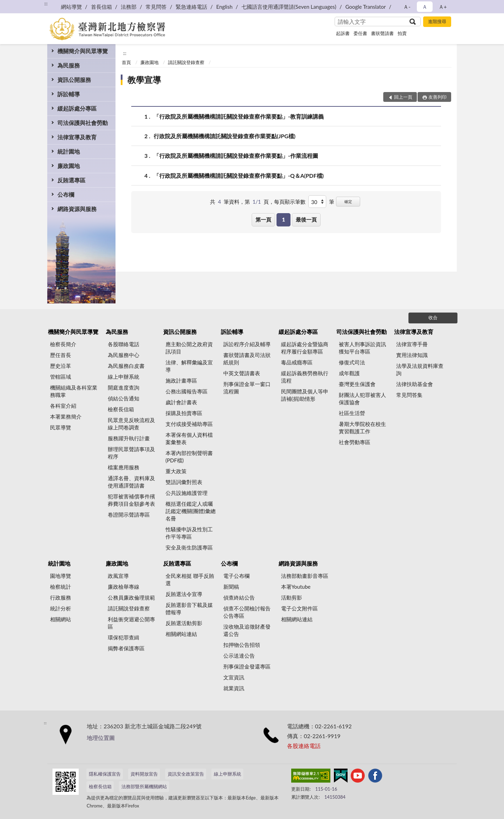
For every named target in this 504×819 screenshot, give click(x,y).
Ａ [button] (425, 7)
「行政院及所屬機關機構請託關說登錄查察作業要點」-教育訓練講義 (239, 116)
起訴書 (343, 33)
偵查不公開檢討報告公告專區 (247, 612)
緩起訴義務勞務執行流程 (305, 377)
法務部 (129, 7)
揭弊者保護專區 (126, 648)
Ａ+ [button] (443, 7)
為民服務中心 (124, 355)
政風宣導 (118, 576)
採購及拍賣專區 (184, 413)
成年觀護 (349, 373)
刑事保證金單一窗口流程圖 (247, 388)
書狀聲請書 (382, 33)
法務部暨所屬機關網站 (144, 786)
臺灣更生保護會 (357, 384)
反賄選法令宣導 (184, 594)
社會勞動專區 (355, 442)
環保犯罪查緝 (124, 637)
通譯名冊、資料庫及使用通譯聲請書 (131, 482)
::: (46, 3)
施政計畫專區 (181, 380)
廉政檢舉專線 (124, 587)
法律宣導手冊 (412, 344)
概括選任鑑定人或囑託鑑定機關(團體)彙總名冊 (191, 511)
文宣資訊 (234, 677)
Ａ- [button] (407, 7)
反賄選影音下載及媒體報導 (189, 608)
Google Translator (366, 7)
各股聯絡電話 (124, 344)
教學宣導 (144, 80)
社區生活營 (352, 413)
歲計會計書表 (181, 402)
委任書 (360, 33)
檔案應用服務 (124, 467)
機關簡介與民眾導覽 (83, 51)
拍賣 (402, 33)
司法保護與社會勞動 (83, 123)
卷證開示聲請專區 (129, 514)
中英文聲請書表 (242, 373)
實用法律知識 (412, 355)
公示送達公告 (239, 656)
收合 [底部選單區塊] (433, 317)
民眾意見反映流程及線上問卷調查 (131, 424)
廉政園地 (69, 166)
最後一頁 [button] (306, 219)
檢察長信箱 (121, 409)
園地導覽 (61, 576)
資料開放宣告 (144, 774)
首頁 (126, 62)
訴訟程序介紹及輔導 (247, 344)
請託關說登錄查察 (186, 62)
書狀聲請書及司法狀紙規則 (247, 359)
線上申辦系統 (124, 377)
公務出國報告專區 (187, 391)
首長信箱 (101, 7)
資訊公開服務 (74, 80)
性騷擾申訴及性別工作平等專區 (189, 533)
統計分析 (61, 608)
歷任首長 (61, 355)
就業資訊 (234, 688)
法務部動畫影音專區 (305, 576)
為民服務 (69, 65)
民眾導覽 (61, 427)
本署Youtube (296, 587)
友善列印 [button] (437, 97)
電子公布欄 (236, 576)
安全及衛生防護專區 (189, 547)
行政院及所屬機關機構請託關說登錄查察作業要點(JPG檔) (225, 136)
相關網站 (61, 619)
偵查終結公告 (239, 597)
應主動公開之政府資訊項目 (189, 348)
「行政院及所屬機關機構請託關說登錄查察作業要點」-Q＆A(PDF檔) (239, 176)
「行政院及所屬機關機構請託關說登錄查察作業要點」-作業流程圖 (236, 156)
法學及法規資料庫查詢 (420, 369)
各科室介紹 (63, 406)
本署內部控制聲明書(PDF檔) (189, 457)
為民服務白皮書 (126, 366)
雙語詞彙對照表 (184, 482)
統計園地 (69, 151)
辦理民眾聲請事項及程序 (131, 453)
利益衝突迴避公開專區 (131, 623)
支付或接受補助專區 (189, 424)
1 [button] (284, 219)
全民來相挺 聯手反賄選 (190, 579)
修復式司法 (352, 362)
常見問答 (156, 7)
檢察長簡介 (63, 344)
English (225, 7)
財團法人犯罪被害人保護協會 (362, 398)
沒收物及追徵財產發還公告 (247, 630)
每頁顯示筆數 (290, 202)
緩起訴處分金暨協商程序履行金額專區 (305, 348)
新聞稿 (231, 587)
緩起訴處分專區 (77, 108)
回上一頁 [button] (403, 97)
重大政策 (176, 471)
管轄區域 (61, 377)
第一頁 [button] (263, 219)
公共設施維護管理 (187, 493)
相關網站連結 (181, 634)
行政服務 (61, 597)
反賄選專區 (71, 180)
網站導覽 (71, 7)
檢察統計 (61, 587)
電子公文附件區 (299, 608)
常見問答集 (409, 395)
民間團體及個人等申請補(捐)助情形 (305, 395)
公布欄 (66, 194)
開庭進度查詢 (124, 387)
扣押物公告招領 (242, 645)
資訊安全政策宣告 (186, 774)
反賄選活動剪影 (184, 623)
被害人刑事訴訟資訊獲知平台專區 (362, 348)
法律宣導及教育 (77, 137)
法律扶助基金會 (415, 384)
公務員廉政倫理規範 (131, 597)
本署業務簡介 (66, 416)
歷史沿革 (61, 366)
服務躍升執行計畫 (129, 438)
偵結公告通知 (124, 398)
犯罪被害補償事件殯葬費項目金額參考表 (131, 500)
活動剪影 (292, 597)
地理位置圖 (101, 738)
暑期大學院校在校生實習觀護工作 (362, 428)
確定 (348, 201)
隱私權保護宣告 (105, 774)
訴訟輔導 (69, 94)
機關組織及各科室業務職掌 (74, 391)
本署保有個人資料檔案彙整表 (189, 438)
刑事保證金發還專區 (247, 666)
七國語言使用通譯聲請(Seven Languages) (289, 7)
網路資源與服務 (77, 209)
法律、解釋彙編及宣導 (189, 366)
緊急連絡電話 (191, 7)
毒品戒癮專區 (297, 362)
